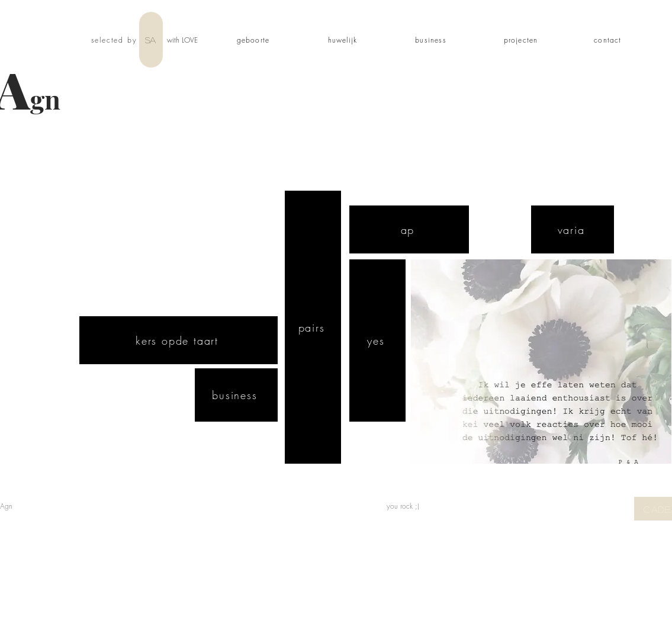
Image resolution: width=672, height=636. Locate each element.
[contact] (609, 40)
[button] (541, 362)
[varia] (573, 229)
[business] (432, 40)
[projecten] (522, 40)
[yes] (377, 341)
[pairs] (313, 327)
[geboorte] (255, 40)
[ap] (409, 229)
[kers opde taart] (179, 340)
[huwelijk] (344, 40)
